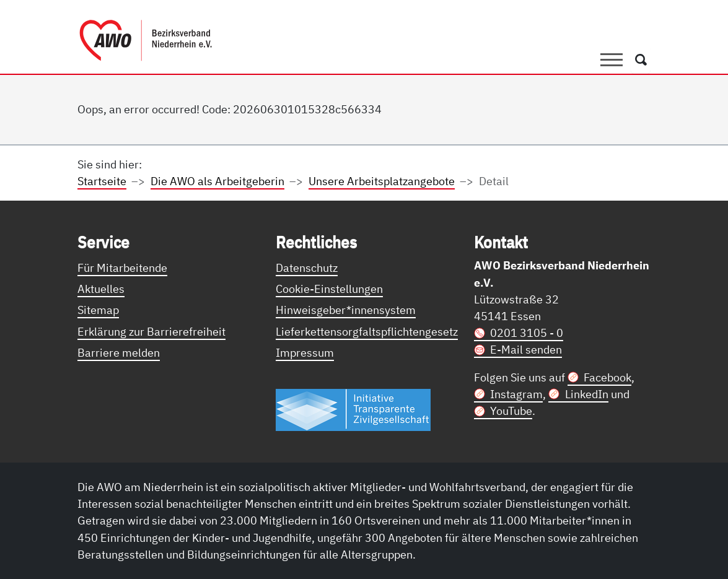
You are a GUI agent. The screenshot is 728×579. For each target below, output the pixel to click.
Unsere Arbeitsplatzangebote (382, 181)
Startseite (102, 181)
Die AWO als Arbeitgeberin (217, 181)
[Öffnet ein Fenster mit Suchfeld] (641, 60)
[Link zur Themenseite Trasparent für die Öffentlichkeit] (353, 409)
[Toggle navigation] (612, 60)
